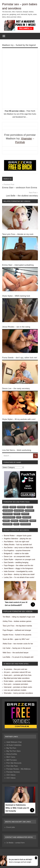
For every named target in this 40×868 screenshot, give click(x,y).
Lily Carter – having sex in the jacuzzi (17, 648)
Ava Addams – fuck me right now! (16, 542)
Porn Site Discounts (14, 763)
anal (6, 507)
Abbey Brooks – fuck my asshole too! (18, 545)
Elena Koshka (12, 754)
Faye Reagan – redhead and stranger (17, 630)
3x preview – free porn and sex (16, 669)
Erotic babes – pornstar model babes (18, 681)
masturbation (9, 517)
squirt (33, 521)
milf (19, 517)
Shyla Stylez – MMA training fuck (16, 296)
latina (17, 514)
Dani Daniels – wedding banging (16, 562)
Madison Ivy (8, 179)
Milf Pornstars (12, 760)
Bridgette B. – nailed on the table (16, 554)
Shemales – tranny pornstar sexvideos (18, 693)
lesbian (25, 514)
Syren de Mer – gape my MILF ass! (16, 639)
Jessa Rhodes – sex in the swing (16, 327)
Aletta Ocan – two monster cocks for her (18, 644)
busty (30, 507)
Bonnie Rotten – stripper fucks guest (18, 536)
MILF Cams (11, 757)
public (6, 521)
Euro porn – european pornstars (16, 684)
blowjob (21, 507)
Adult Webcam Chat (14, 742)
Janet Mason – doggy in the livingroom (18, 568)
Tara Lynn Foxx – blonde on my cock (18, 234)
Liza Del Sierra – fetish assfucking (17, 450)
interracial (8, 514)
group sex (19, 510)
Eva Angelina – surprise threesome (17, 551)
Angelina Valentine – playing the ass (18, 539)
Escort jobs (11, 827)
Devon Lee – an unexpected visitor (17, 556)
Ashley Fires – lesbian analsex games (17, 621)
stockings (8, 524)
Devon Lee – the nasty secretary (16, 389)
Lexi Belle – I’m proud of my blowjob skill (18, 657)
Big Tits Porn (11, 748)
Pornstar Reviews (13, 772)
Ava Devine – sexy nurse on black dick (18, 548)
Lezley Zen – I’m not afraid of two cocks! (19, 577)
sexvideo (24, 521)
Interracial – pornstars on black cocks (18, 687)
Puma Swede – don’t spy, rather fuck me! (20, 358)
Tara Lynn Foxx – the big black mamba (17, 626)
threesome (26, 524)
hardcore (30, 510)
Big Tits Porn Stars (13, 751)
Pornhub (20, 142)
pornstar (27, 517)
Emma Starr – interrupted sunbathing (18, 265)
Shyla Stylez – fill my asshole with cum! (19, 419)
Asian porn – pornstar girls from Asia (18, 675)
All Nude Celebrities (14, 745)
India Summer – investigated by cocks (18, 571)
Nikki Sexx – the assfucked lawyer (16, 653)
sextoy (15, 521)
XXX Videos (11, 775)
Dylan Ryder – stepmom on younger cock (19, 559)
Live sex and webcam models (15, 690)
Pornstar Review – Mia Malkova (18, 769)
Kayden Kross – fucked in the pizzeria (17, 635)
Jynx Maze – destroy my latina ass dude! (19, 574)
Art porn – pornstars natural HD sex (17, 672)
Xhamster (27, 138)
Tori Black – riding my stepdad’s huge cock (19, 617)
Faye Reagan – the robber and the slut (18, 565)
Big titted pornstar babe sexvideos (17, 678)
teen (16, 524)
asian (13, 507)
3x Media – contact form (16, 843)
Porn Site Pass (12, 766)
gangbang (8, 510)
